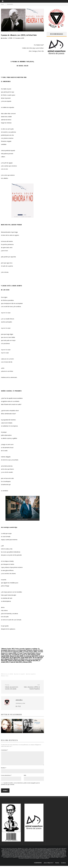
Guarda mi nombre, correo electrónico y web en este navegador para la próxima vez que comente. (20, 786)
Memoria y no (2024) (7, 674)
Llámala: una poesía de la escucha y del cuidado (13, 687)
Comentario (5, 750)
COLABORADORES (38, 865)
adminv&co (4, 38)
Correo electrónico (6, 777)
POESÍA (11, 38)
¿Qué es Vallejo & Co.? (49, 865)
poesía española (31, 674)
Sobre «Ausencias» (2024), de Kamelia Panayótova (32, 687)
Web (25, 777)
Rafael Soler (5, 676)
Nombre (4, 770)
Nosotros (57, 865)
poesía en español (20, 674)
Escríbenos (63, 865)
